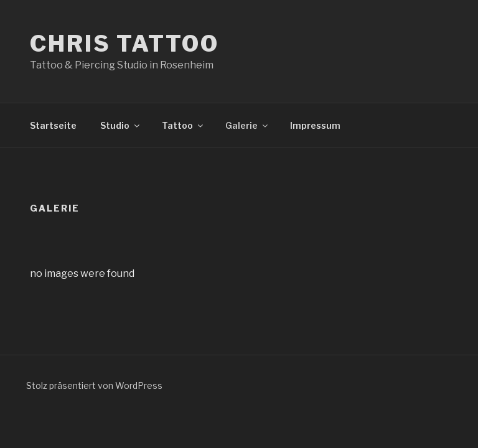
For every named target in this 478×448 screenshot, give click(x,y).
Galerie (247, 125)
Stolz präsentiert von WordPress (94, 385)
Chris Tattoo (124, 44)
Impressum (315, 125)
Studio (121, 125)
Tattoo (183, 125)
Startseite (53, 125)
